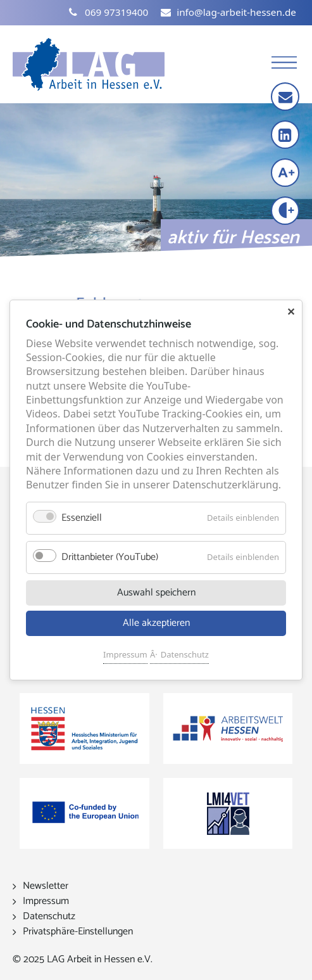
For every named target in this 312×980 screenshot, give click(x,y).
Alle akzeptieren (156, 623)
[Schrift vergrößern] (286, 174)
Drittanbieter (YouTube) (110, 557)
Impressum (125, 654)
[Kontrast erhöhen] (286, 212)
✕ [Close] (291, 312)
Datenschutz (185, 654)
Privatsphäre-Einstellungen (78, 932)
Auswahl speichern (156, 593)
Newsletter (46, 886)
